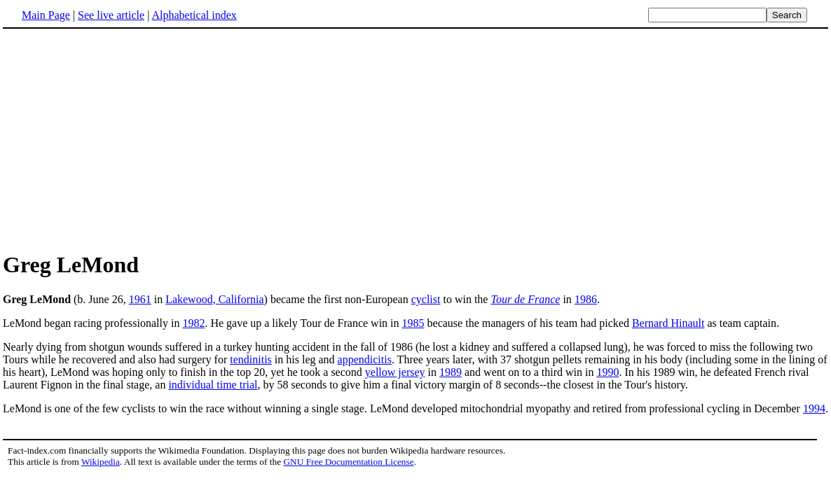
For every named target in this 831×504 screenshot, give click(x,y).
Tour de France (525, 299)
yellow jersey (395, 372)
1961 (140, 299)
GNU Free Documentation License (348, 462)
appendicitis (365, 359)
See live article (111, 15)
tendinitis (251, 359)
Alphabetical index (194, 15)
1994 (814, 408)
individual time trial (213, 385)
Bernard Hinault (668, 323)
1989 (451, 372)
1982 (193, 323)
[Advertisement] (121, 139)
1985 (413, 323)
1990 (607, 372)
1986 (586, 299)
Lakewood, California (214, 299)
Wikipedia (101, 462)
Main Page (46, 15)
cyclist (426, 299)
